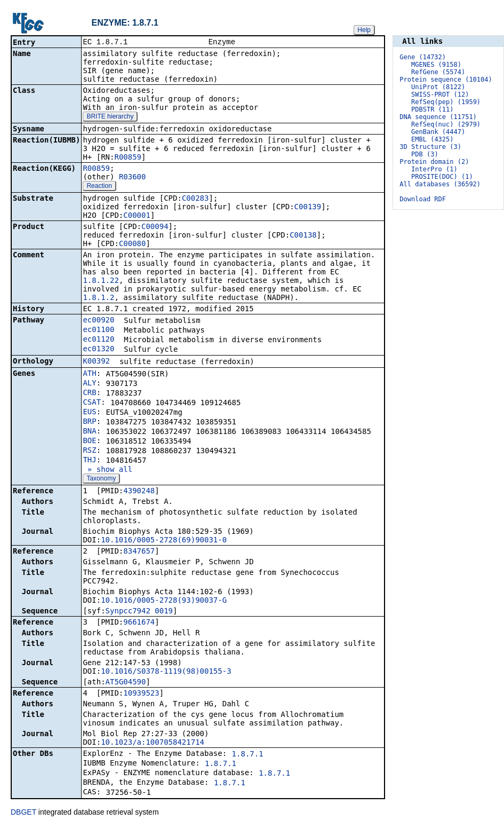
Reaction (99, 187)
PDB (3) (425, 154)
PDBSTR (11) (432, 109)
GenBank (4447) (438, 132)
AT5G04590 (126, 683)
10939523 (141, 694)
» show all (107, 470)
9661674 (139, 623)
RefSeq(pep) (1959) (446, 102)
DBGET (23, 813)
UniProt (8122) (438, 87)
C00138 (303, 236)
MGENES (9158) (436, 65)
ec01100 (98, 330)
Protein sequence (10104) (446, 80)
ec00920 (98, 321)
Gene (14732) (423, 57)
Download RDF (423, 199)
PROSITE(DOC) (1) (442, 177)
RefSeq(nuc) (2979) (446, 124)
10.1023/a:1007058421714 (153, 743)
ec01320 (98, 350)
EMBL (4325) (432, 139)
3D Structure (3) (430, 147)
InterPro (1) (434, 169)
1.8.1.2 (98, 298)
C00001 (137, 216)
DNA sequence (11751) (438, 117)
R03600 (133, 178)
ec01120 (98, 340)
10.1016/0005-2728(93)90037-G (164, 601)
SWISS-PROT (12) (440, 94)
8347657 (139, 552)
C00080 (133, 245)
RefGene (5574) (438, 72)
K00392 (96, 362)
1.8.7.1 (248, 755)
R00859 (128, 158)
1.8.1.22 (101, 281)
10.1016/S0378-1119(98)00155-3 (166, 672)
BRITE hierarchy (110, 117)
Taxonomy (101, 479)
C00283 (195, 199)
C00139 (308, 208)
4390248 (139, 492)
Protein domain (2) (434, 162)
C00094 (155, 227)
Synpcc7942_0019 (139, 612)
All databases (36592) (440, 184)
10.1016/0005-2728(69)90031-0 (164, 541)
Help (364, 30)
